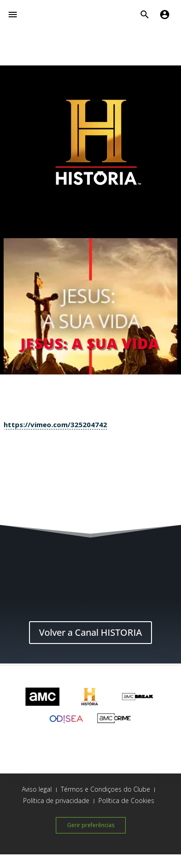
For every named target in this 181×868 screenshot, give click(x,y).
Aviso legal (37, 789)
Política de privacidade (56, 801)
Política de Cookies (126, 801)
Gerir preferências (91, 825)
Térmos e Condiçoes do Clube (105, 789)
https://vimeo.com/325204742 (55, 424)
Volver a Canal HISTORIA (90, 632)
